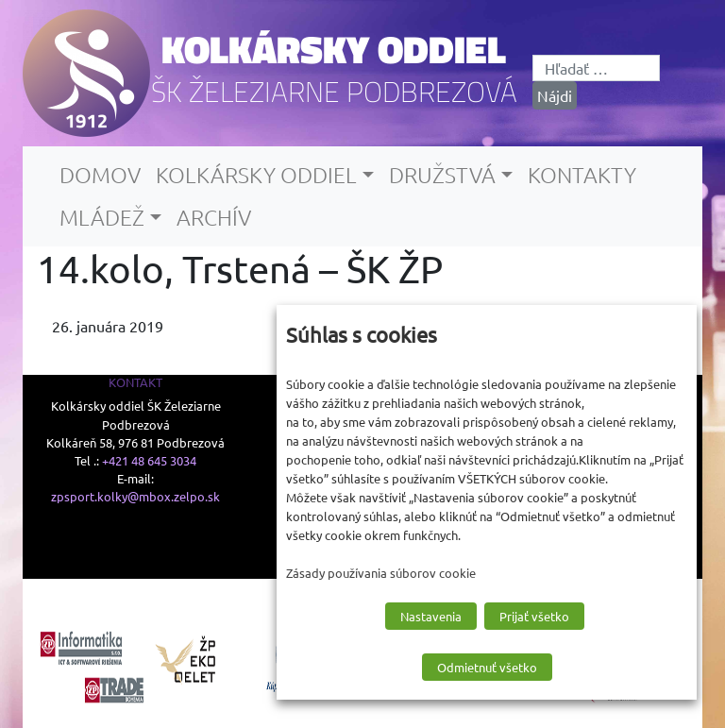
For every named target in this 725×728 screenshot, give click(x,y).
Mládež (102, 217)
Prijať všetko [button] (534, 616)
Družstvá (442, 175)
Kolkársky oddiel (334, 49)
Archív (214, 217)
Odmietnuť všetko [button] (487, 667)
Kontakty (582, 175)
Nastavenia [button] (431, 616)
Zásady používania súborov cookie (381, 573)
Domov (100, 175)
